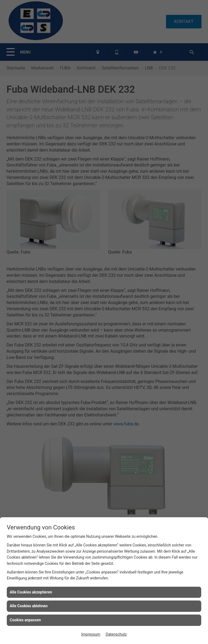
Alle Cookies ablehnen (29, 606)
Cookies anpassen (25, 620)
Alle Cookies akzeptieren (31, 592)
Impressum (91, 634)
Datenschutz (116, 634)
